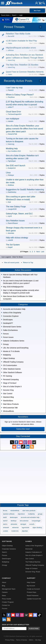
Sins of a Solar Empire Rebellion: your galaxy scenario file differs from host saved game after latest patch (24, 129)
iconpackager (36, 521)
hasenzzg (11, 144)
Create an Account (33, 589)
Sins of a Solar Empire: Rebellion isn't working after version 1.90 (22, 157)
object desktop (37, 528)
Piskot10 (11, 90)
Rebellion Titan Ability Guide (18, 34)
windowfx (6, 528)
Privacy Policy (10, 640)
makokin (11, 121)
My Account (31, 586)
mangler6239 (12, 209)
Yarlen (10, 43)
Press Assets (7, 599)
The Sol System (13, 245)
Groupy (5, 565)
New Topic (37, 11)
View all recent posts (12, 263)
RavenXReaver (13, 223)
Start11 (4, 552)
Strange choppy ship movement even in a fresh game (24, 229)
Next (38, 252)
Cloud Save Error (13, 112)
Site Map (38, 640)
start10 (5, 521)
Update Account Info (34, 599)
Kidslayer (11, 175)
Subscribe (34, 629)
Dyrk (9, 202)
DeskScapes (6, 559)
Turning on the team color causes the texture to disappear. (22, 140)
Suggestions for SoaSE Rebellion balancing (25, 190)
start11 (5, 524)
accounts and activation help (30, 517)
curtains (6, 531)
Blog (4, 586)
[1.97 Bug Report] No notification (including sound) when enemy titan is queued (25, 103)
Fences (5, 555)
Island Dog (11, 60)
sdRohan (11, 50)
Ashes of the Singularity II (34, 546)
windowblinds (15, 511)
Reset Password (33, 596)
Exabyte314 (12, 168)
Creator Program (8, 602)
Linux (8, 173)
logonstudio (25, 528)
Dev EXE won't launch (16, 166)
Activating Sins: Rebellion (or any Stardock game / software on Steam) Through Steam (25, 56)
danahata (11, 233)
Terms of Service (22, 640)
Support (31, 578)
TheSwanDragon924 (15, 114)
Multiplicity (6, 562)
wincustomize (24, 521)
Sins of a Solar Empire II (34, 555)
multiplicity (31, 514)
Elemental (29, 549)
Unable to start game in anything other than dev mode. (25, 181)
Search (14, 15)
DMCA (31, 640)
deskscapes (14, 517)
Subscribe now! (23, 429)
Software (7, 541)
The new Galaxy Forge (16, 207)
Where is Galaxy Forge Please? (20, 95)
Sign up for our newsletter (15, 625)
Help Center (31, 582)
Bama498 (11, 36)
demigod (23, 524)
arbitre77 (11, 107)
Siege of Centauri (31, 568)
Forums (5, 608)
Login (21, 15)
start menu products (29, 511)
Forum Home (5, 15)
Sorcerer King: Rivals (33, 572)
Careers (5, 592)
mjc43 (10, 216)
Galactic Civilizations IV (34, 552)
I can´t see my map (14, 88)
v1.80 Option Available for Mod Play (21, 41)
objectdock (21, 514)
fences (5, 511)
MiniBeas (11, 185)
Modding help (12, 149)
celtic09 (10, 240)
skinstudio (14, 524)
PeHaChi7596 (12, 134)
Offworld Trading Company (35, 565)
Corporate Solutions (9, 549)
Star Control (30, 559)
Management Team (9, 589)
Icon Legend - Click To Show (12, 257)
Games (29, 541)
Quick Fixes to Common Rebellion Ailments (25, 72)
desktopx (14, 521)
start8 (5, 517)
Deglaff (10, 247)
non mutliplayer (13, 119)
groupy (40, 514)
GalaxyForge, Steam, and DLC (19, 214)
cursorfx (32, 524)
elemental (15, 528)
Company (6, 578)
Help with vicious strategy (17, 238)
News (4, 596)
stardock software (9, 514)
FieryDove (11, 97)
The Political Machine (33, 562)
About (4, 582)
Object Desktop (7, 546)
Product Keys (32, 592)
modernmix (15, 531)
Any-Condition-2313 (14, 151)
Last (43, 252)
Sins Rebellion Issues (15, 221)
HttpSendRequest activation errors (21, 48)
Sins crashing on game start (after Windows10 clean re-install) (21, 198)
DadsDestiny (12, 192)
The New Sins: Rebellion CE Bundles (22, 65)
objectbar (25, 531)
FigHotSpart (12, 161)
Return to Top (28, 263)
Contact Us (6, 605)
